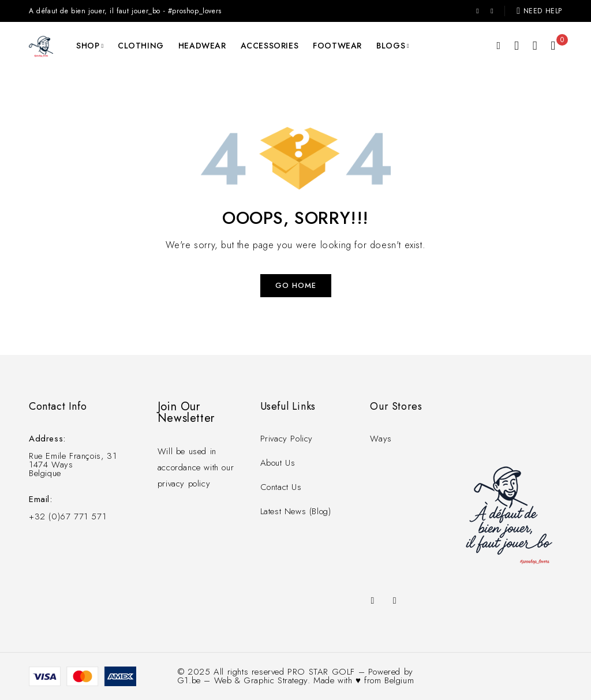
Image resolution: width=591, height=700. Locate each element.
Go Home (296, 285)
